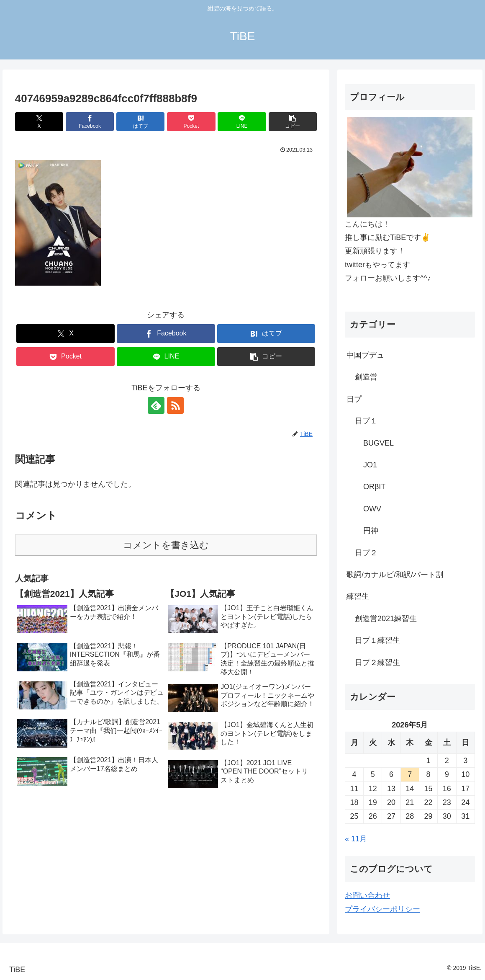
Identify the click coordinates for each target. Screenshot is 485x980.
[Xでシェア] (39, 122)
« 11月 (356, 839)
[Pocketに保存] (191, 122)
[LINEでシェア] (242, 122)
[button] (293, 122)
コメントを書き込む (166, 545)
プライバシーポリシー (382, 909)
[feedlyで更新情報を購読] (156, 405)
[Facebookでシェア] (90, 122)
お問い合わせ (367, 895)
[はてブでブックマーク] (140, 122)
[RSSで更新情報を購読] (175, 405)
